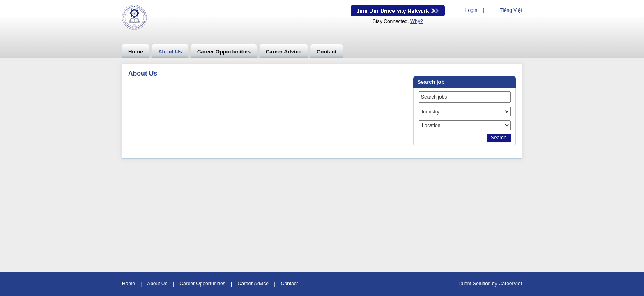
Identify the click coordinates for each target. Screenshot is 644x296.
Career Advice (284, 52)
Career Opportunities (224, 52)
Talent (466, 284)
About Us (170, 52)
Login (471, 10)
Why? (417, 21)
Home (136, 52)
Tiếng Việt (511, 10)
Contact (327, 52)
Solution (482, 284)
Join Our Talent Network (398, 11)
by (495, 284)
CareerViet (510, 284)
